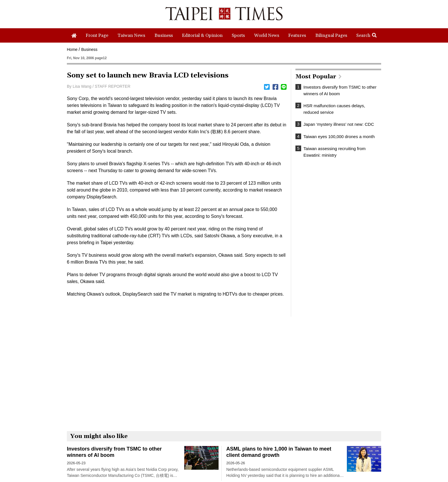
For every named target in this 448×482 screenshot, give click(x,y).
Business (89, 49)
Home (72, 49)
